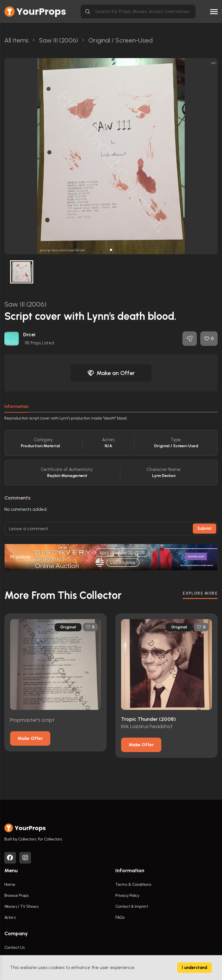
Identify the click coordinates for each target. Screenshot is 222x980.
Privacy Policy (127, 895)
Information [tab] (16, 407)
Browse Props (16, 895)
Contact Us (14, 947)
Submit (205, 528)
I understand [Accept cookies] (195, 968)
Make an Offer (111, 373)
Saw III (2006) (25, 304)
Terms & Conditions (133, 885)
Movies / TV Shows (21, 906)
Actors (10, 917)
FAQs (120, 917)
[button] (111, 250)
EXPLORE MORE (200, 593)
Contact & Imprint (132, 906)
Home (10, 885)
